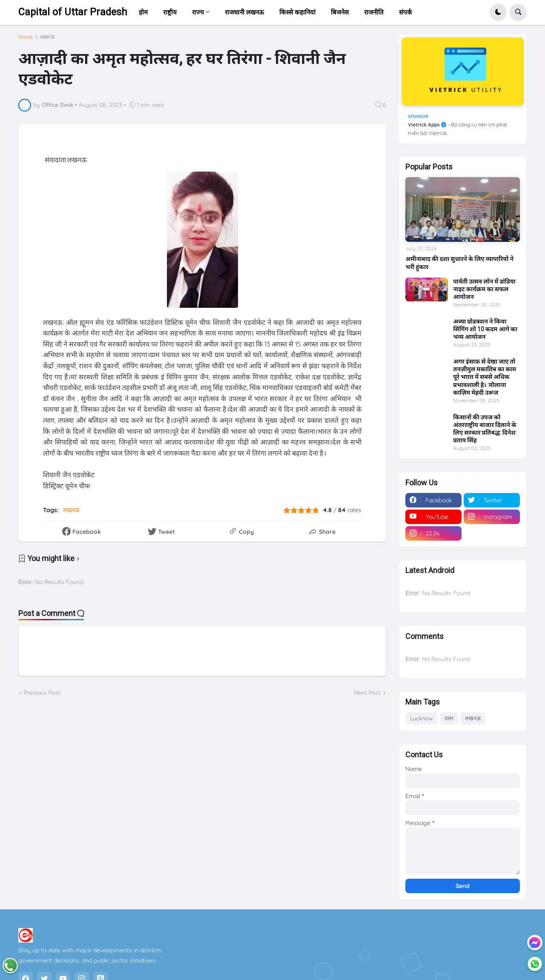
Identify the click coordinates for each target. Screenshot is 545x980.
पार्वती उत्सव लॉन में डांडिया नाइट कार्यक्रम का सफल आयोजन (484, 289)
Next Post (367, 696)
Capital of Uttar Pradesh (73, 12)
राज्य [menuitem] (198, 12)
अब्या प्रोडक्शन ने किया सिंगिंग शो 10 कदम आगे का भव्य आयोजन (485, 329)
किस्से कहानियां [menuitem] (297, 12)
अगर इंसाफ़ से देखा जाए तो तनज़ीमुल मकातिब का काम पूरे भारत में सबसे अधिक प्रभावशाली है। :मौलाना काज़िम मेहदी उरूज (485, 377)
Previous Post (42, 696)
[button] (498, 12)
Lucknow (422, 718)
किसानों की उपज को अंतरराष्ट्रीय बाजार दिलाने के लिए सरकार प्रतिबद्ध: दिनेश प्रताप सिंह (485, 429)
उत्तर (449, 718)
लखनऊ (47, 40)
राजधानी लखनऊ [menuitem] (244, 12)
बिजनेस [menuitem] (340, 12)
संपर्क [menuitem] (406, 12)
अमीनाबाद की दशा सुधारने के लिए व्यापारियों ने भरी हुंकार (459, 263)
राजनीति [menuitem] (374, 12)
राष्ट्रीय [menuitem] (170, 12)
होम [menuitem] (143, 12)
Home (26, 40)
